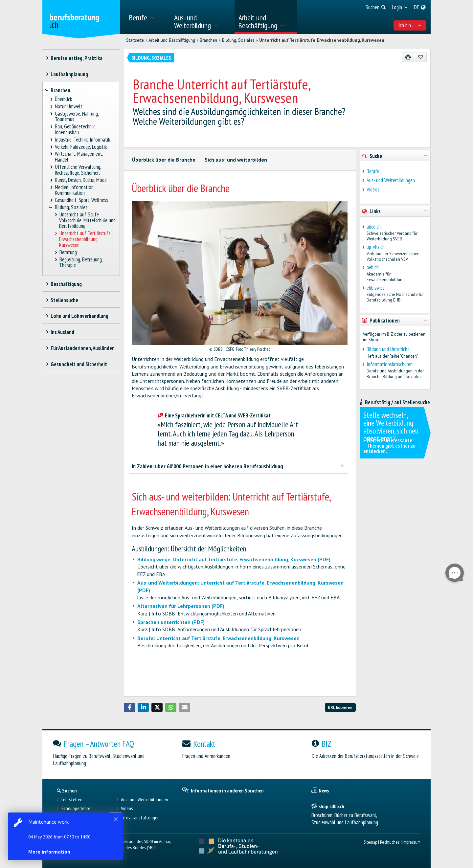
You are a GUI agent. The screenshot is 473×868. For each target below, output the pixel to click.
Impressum (411, 842)
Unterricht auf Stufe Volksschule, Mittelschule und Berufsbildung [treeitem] (87, 221)
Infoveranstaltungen (140, 818)
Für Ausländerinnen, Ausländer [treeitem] (82, 348)
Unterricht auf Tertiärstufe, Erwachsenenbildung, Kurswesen (322, 40)
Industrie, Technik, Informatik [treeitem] (83, 140)
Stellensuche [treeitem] (64, 300)
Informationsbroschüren (390, 364)
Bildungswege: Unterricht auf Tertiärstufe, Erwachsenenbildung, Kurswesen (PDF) (234, 559)
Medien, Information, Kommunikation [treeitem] (75, 190)
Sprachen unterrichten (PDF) (171, 622)
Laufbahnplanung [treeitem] (69, 74)
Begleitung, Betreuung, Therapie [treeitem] (81, 262)
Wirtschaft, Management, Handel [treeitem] (79, 157)
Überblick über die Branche (164, 160)
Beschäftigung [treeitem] (66, 284)
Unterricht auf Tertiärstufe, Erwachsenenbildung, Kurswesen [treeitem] (85, 239)
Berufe (373, 171)
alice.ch (374, 227)
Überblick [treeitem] (64, 99)
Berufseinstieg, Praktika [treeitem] (76, 58)
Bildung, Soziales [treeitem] (71, 207)
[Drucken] (408, 57)
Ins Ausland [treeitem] (62, 332)
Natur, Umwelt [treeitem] (69, 107)
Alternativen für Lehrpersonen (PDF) (181, 606)
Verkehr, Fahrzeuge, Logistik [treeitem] (81, 147)
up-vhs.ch (376, 247)
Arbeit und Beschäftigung (172, 40)
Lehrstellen (72, 800)
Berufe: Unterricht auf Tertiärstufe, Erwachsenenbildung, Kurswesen (218, 638)
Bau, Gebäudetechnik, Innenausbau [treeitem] (75, 130)
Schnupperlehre (76, 808)
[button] (129, 707)
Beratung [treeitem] (68, 252)
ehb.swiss (376, 288)
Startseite (135, 40)
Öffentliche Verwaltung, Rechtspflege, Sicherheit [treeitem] (78, 170)
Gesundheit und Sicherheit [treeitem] (79, 364)
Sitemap (370, 842)
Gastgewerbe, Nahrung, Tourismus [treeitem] (77, 117)
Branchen (208, 40)
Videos (373, 189)
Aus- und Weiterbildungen (391, 180)
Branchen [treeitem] (60, 90)
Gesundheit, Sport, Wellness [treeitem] (82, 200)
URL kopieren (340, 707)
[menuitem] (147, 17)
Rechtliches (390, 842)
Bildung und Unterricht (388, 349)
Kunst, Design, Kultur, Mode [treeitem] (81, 180)
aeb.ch (373, 267)
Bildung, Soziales (238, 40)
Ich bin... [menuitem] (410, 25)
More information (49, 852)
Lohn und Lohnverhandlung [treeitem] (79, 316)
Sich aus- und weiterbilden (236, 160)
